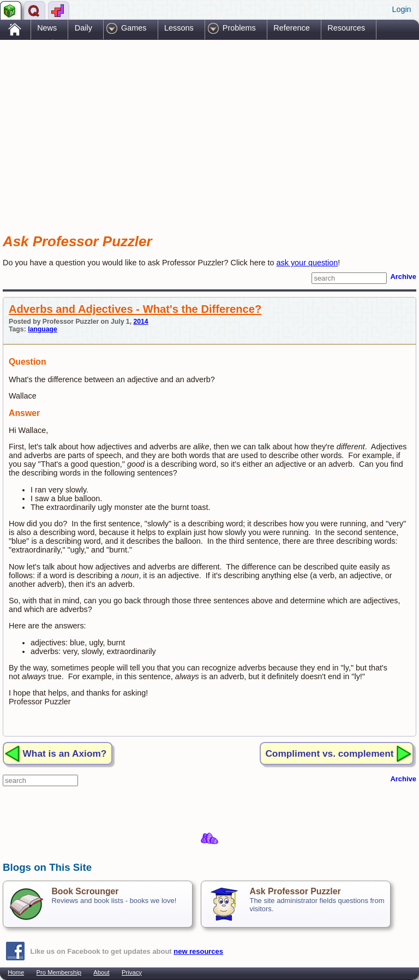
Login (401, 9)
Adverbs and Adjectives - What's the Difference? (135, 309)
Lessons (179, 28)
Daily (83, 28)
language (43, 329)
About (101, 972)
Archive (403, 277)
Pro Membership (59, 972)
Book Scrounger (85, 891)
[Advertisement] (130, 127)
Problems (239, 28)
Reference (291, 28)
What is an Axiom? (65, 753)
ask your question (307, 263)
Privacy (132, 972)
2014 (140, 322)
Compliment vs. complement (329, 753)
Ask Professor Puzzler (295, 891)
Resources (346, 28)
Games (134, 28)
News (47, 28)
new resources (198, 951)
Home (16, 972)
